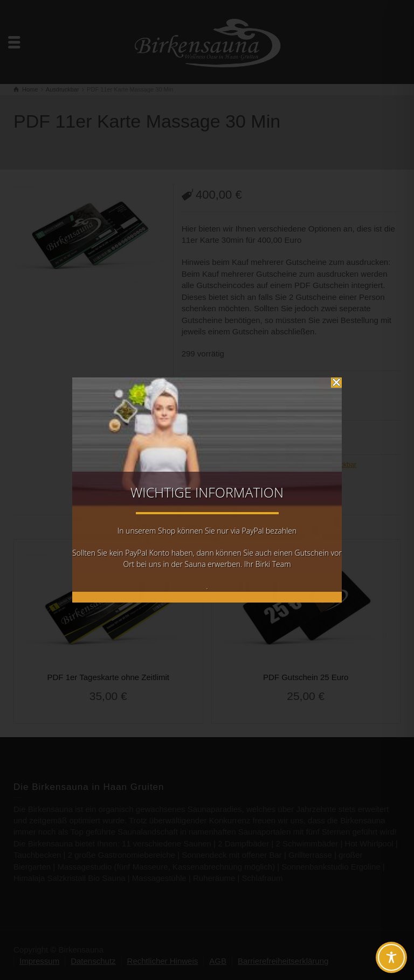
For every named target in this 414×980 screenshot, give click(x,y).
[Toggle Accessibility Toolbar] (391, 957)
